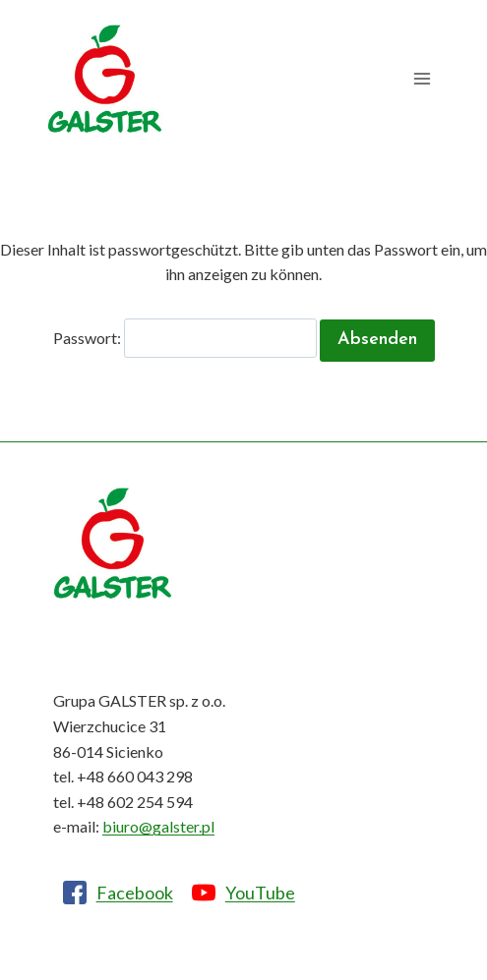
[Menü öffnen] (422, 79)
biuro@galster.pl (158, 826)
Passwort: (185, 338)
